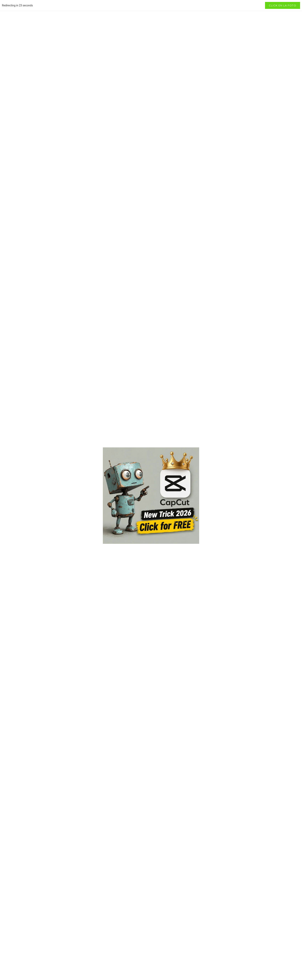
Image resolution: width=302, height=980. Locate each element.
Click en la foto (283, 5)
